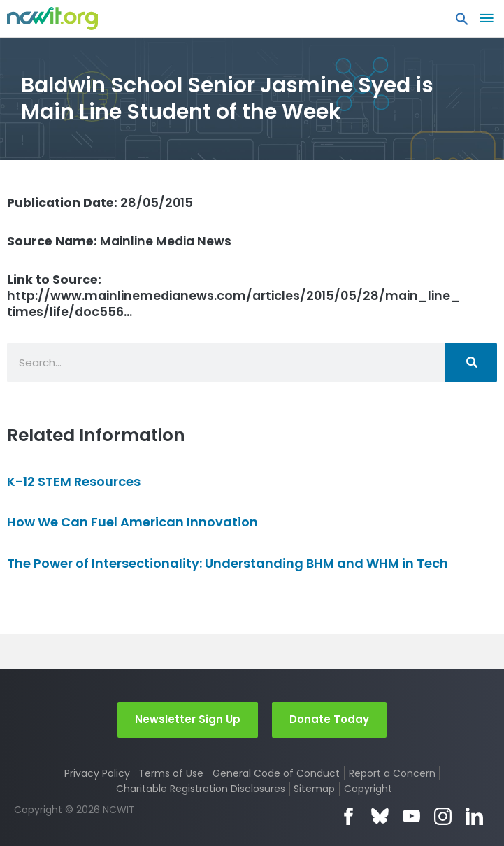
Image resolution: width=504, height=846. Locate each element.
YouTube (411, 816)
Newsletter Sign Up (188, 719)
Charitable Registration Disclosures (201, 789)
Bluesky (380, 816)
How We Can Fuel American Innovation (132, 522)
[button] (462, 22)
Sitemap (314, 789)
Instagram (443, 816)
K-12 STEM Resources (74, 481)
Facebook (348, 816)
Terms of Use (171, 773)
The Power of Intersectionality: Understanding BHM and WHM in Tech (228, 563)
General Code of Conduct (276, 773)
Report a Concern (392, 773)
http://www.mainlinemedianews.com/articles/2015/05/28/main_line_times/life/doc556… (233, 296)
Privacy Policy (97, 773)
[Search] (471, 363)
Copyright (368, 789)
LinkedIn (474, 816)
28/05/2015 (100, 203)
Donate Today (329, 719)
